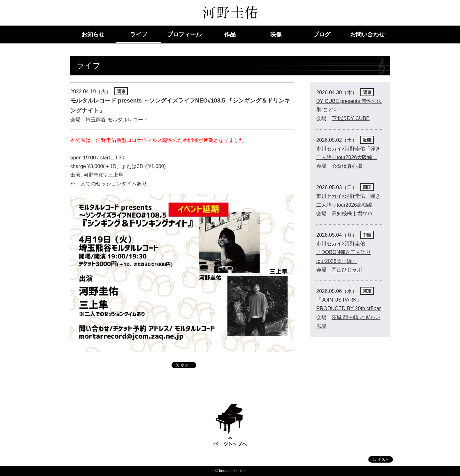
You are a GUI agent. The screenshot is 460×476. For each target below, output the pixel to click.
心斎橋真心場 (347, 166)
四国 (367, 187)
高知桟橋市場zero (352, 214)
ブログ (322, 35)
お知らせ (93, 35)
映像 (276, 35)
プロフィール (184, 35)
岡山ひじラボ (347, 270)
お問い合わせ (367, 35)
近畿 (367, 140)
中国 (367, 235)
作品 (230, 35)
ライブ (139, 35)
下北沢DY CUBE (351, 118)
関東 (121, 91)
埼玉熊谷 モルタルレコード (117, 120)
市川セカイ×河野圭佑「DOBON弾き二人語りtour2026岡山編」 (344, 252)
